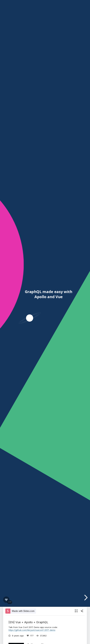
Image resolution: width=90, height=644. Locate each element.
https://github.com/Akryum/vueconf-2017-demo (32, 630)
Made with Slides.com (23, 611)
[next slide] (87, 598)
